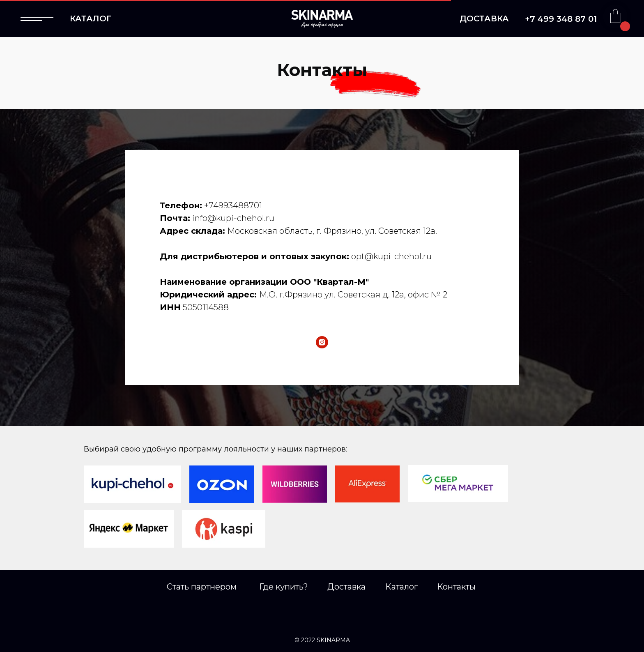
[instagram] (322, 342)
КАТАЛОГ (91, 18)
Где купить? (284, 587)
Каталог (401, 587)
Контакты (456, 587)
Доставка (346, 587)
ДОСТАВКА (484, 18)
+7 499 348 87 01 (561, 19)
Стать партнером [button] (202, 587)
